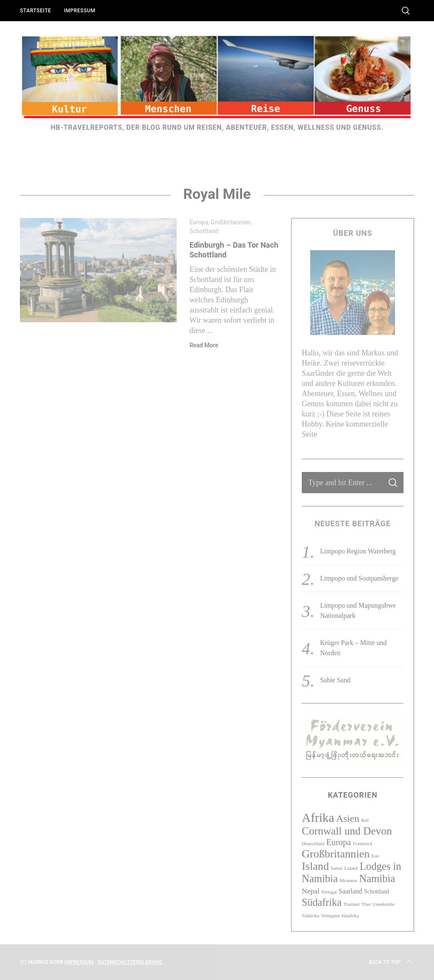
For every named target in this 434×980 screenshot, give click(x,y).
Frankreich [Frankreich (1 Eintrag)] (362, 844)
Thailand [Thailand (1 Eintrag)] (351, 904)
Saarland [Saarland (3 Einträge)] (350, 891)
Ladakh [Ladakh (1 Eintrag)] (351, 868)
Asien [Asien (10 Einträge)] (348, 818)
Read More (204, 345)
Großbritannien (231, 222)
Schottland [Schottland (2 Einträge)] (377, 892)
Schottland (204, 231)
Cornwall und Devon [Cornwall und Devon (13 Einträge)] (347, 831)
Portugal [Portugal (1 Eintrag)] (329, 892)
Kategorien (352, 795)
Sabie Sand (335, 680)
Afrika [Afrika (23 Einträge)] (318, 818)
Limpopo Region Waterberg (358, 551)
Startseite (36, 11)
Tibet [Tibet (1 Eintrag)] (366, 904)
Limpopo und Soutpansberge (359, 578)
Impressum (80, 11)
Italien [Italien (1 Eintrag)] (337, 868)
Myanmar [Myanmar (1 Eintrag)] (348, 881)
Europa (199, 222)
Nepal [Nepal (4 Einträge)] (311, 891)
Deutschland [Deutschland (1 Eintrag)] (313, 844)
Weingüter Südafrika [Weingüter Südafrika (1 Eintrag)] (340, 916)
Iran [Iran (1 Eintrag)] (375, 856)
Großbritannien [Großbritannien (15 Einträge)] (336, 854)
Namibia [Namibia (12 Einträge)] (377, 878)
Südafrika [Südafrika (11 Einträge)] (322, 902)
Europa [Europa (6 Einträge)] (339, 842)
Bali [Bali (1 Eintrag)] (365, 820)
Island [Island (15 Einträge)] (315, 866)
